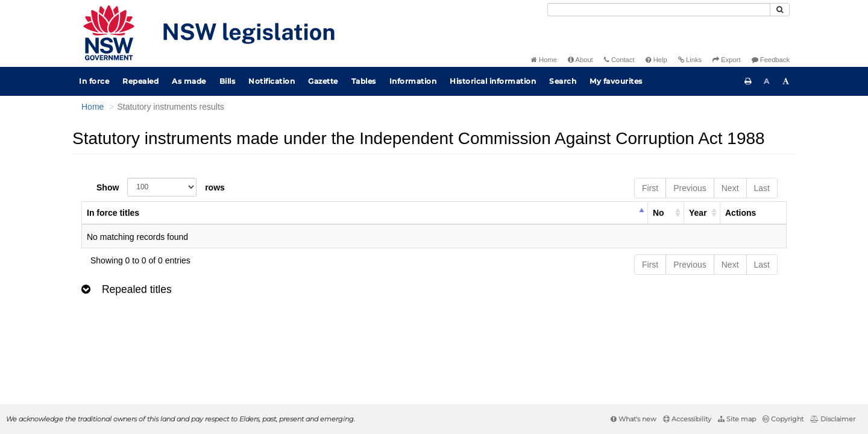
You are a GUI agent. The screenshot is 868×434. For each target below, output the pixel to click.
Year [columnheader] (698, 213)
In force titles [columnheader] (113, 213)
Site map (737, 419)
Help (656, 60)
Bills (228, 81)
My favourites (616, 81)
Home (544, 60)
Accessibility (687, 419)
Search (563, 81)
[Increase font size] (786, 81)
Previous (690, 188)
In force (94, 81)
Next (730, 188)
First (650, 188)
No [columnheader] (659, 213)
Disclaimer (833, 419)
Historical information (493, 81)
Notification (272, 81)
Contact (619, 60)
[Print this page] (748, 81)
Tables (364, 81)
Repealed (140, 81)
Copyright (783, 419)
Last (762, 188)
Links (690, 60)
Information (413, 81)
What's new (634, 419)
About (580, 60)
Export (726, 60)
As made (189, 81)
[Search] (659, 10)
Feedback (771, 60)
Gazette (323, 81)
